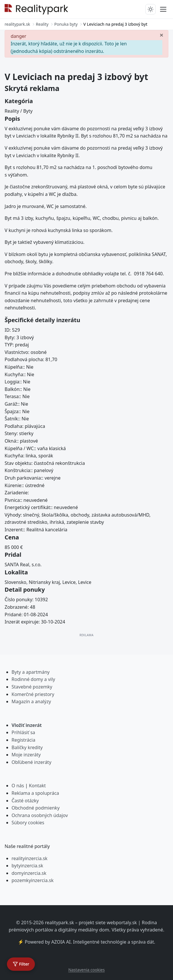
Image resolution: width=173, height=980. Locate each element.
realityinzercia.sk (30, 858)
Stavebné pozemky (32, 687)
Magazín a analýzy (31, 701)
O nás (18, 786)
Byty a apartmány (31, 672)
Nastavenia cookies (86, 970)
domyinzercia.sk (29, 873)
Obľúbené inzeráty (31, 762)
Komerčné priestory (33, 694)
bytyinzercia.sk (27, 866)
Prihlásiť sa (23, 732)
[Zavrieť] (161, 35)
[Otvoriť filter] (21, 964)
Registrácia (23, 740)
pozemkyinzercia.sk (33, 880)
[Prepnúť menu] (163, 9)
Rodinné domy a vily (33, 679)
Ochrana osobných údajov (40, 815)
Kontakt (37, 786)
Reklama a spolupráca (35, 793)
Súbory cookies (28, 823)
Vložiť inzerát (27, 725)
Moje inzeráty (26, 755)
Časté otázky (25, 801)
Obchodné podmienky (36, 808)
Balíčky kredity (27, 747)
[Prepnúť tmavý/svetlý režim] (151, 9)
